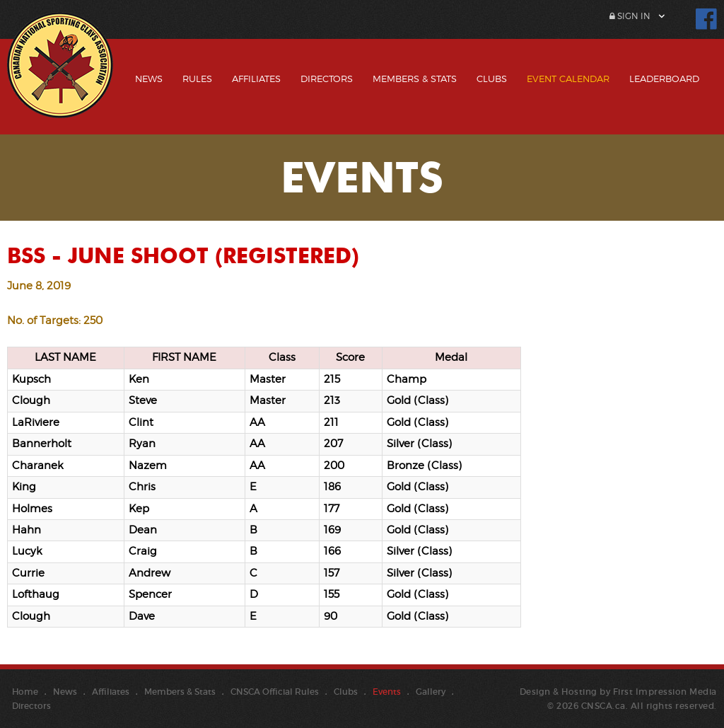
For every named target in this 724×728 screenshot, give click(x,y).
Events (387, 692)
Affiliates (256, 79)
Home (25, 692)
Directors (327, 79)
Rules (197, 79)
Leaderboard (664, 79)
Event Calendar (568, 79)
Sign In (630, 16)
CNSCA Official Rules (275, 692)
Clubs (492, 79)
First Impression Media (665, 692)
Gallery (431, 692)
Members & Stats (415, 79)
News (149, 79)
